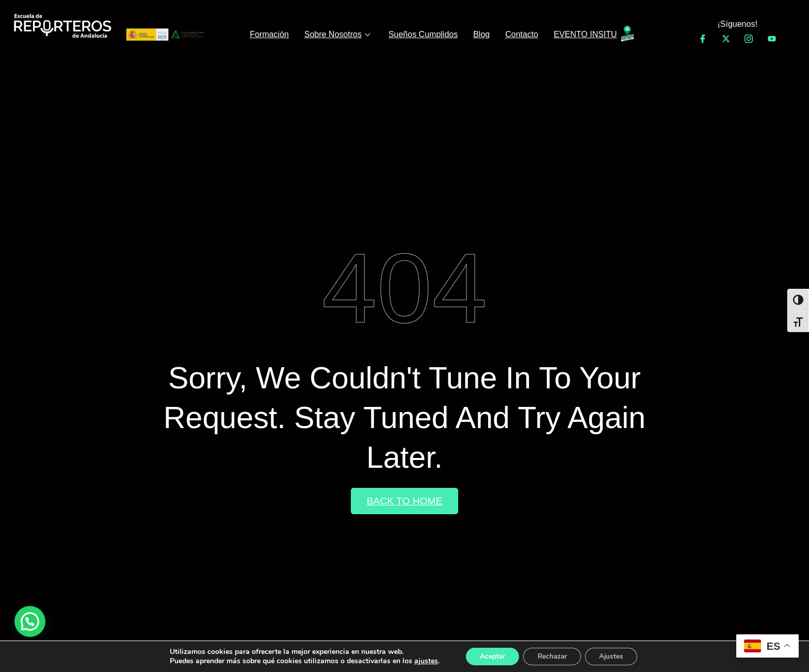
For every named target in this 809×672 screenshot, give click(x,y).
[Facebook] (703, 39)
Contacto (522, 34)
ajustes (420, 661)
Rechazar (552, 656)
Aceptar (489, 656)
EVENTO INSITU (585, 34)
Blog (481, 34)
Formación (269, 34)
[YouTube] (772, 39)
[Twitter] (726, 39)
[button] (30, 621)
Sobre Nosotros (339, 34)
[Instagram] (749, 39)
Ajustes (615, 656)
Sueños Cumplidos (423, 34)
